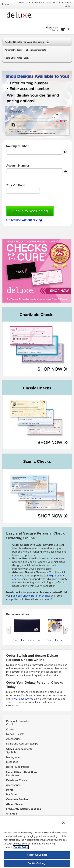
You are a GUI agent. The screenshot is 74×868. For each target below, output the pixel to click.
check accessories (22, 699)
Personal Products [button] (13, 50)
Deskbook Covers (17, 780)
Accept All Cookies (37, 855)
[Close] (63, 823)
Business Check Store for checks (30, 596)
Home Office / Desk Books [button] (17, 58)
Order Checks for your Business (27, 42)
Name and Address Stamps (22, 744)
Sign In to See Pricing (30, 211)
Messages (12, 762)
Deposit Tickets (15, 734)
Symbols (11, 752)
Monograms (13, 757)
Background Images (18, 767)
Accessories (13, 739)
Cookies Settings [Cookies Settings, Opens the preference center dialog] (37, 863)
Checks (11, 725)
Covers (10, 729)
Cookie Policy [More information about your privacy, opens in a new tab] (21, 847)
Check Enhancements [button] (36, 50)
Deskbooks (13, 776)
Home (5, 4)
